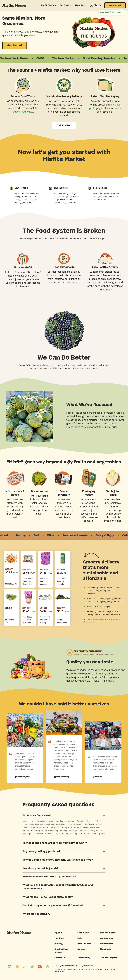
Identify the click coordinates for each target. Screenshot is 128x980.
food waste (45, 365)
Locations (59, 938)
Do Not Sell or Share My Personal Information (93, 969)
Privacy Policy (72, 969)
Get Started (115, 5)
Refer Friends (107, 944)
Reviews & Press (108, 933)
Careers (81, 949)
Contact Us (60, 958)
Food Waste (83, 933)
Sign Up (58, 933)
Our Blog (59, 944)
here (89, 620)
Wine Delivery (84, 944)
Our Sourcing (107, 938)
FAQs (80, 938)
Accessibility (84, 958)
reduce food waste (23, 112)
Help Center (106, 949)
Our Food (64, 5)
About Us (79, 5)
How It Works (47, 5)
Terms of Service (60, 969)
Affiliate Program (109, 958)
